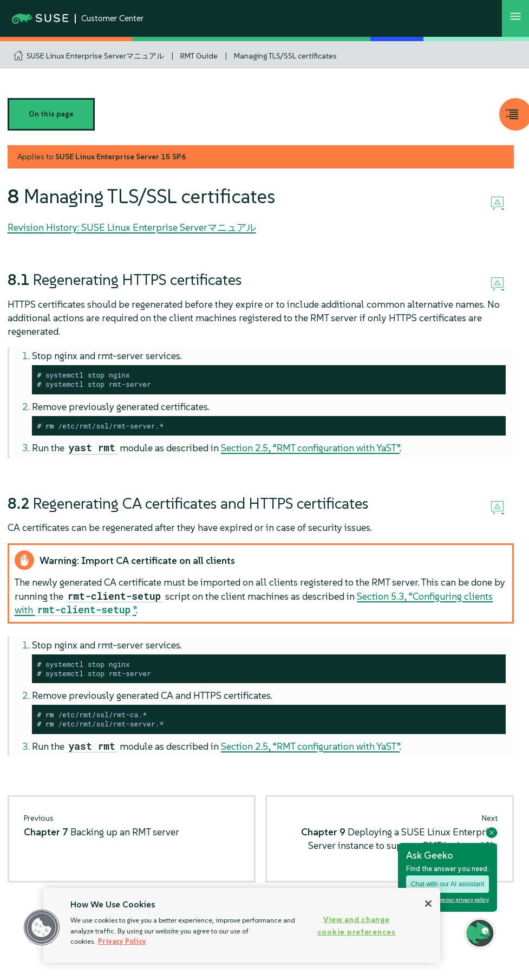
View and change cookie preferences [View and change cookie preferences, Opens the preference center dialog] (357, 926)
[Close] (428, 904)
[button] (42, 927)
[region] (242, 925)
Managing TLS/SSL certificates (285, 56)
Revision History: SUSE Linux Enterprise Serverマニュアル (132, 227)
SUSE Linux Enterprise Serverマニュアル (95, 56)
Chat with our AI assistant (448, 884)
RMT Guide (199, 56)
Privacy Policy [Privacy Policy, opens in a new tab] (122, 941)
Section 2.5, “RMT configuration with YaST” (310, 448)
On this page (51, 114)
